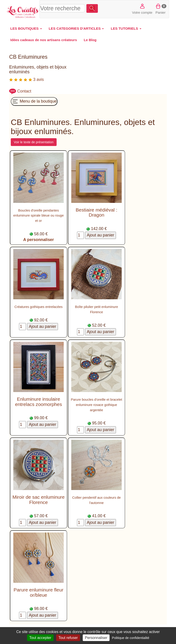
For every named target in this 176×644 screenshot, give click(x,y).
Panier (161, 9)
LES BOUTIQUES (26, 28)
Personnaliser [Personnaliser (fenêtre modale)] (96, 638)
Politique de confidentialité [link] (131, 638)
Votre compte (142, 9)
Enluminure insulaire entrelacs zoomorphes (39, 402)
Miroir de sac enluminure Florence (38, 500)
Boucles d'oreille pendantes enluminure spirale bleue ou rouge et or (38, 216)
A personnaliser (38, 240)
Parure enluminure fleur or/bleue (38, 592)
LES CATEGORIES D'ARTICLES (76, 28)
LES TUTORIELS (126, 28)
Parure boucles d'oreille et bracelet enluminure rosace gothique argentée (96, 405)
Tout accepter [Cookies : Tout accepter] (40, 638)
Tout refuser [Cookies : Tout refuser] (68, 638)
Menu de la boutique (34, 101)
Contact (24, 91)
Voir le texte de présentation (34, 142)
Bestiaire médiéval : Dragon (96, 212)
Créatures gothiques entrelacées (38, 307)
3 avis (26, 80)
